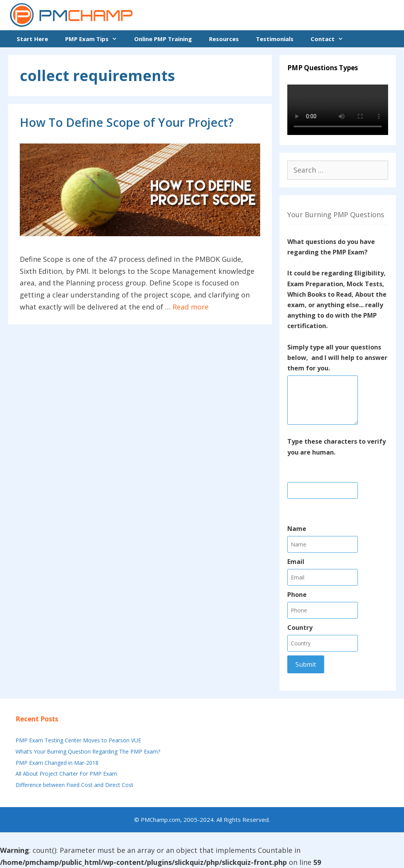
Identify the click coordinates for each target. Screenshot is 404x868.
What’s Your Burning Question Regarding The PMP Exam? (88, 751)
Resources (224, 39)
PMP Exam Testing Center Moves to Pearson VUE (78, 740)
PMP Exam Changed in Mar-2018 (57, 763)
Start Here (32, 39)
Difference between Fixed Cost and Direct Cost (74, 785)
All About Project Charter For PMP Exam (66, 774)
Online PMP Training (163, 39)
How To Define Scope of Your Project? (127, 122)
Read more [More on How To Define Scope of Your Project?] (191, 307)
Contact (331, 39)
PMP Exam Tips (95, 39)
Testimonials (275, 39)
